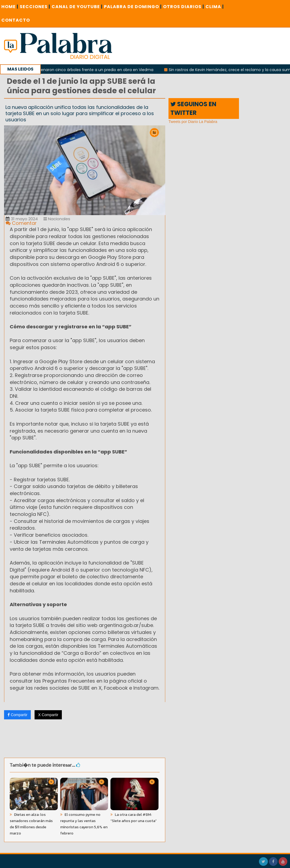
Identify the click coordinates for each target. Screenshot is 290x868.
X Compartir (48, 715)
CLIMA (215, 7)
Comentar (21, 223)
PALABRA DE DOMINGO (133, 7)
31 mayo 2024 (22, 219)
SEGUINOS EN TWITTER (193, 108)
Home (10, 7)
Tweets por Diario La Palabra (193, 122)
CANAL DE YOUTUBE (77, 7)
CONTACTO (16, 20)
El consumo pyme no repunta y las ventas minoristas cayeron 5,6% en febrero (84, 824)
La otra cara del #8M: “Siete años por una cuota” (134, 818)
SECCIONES (35, 7)
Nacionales (57, 219)
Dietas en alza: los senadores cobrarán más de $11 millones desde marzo (31, 824)
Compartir (17, 715)
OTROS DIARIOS (184, 7)
